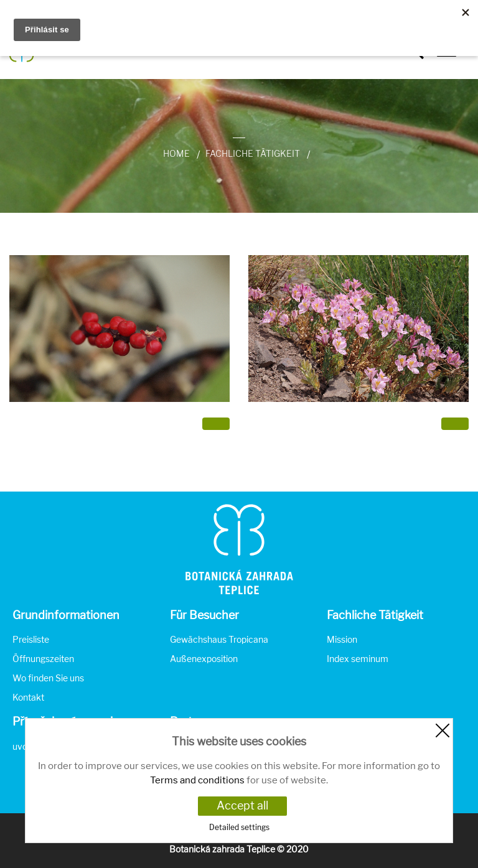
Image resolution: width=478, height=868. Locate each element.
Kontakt (28, 697)
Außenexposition (204, 659)
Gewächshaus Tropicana (219, 639)
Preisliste (31, 639)
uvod (22, 746)
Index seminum (358, 659)
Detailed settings (239, 827)
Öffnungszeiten (43, 659)
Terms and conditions (197, 780)
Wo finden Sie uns (48, 678)
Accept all (242, 805)
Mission (342, 639)
